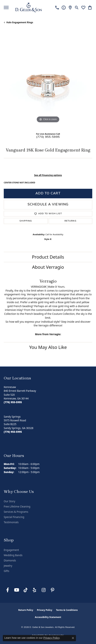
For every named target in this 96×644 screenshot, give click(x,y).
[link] (57, 7)
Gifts (6, 571)
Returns (70, 221)
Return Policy (26, 610)
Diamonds (10, 560)
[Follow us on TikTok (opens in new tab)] (25, 590)
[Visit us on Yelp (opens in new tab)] (34, 590)
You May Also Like (48, 347)
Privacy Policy (45, 610)
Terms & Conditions (67, 610)
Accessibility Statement (48, 617)
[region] (48, 80)
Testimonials (11, 522)
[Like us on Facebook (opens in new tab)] (7, 590)
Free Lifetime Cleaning (17, 507)
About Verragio (48, 267)
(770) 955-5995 (48, 137)
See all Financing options (48, 175)
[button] (77, 7)
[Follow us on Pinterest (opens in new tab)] (52, 590)
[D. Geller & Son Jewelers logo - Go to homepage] (29, 7)
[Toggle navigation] (6, 7)
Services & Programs (16, 512)
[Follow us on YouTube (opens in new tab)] (16, 590)
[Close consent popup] (73, 638)
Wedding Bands (13, 555)
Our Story (9, 501)
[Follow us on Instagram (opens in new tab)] (43, 590)
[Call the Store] (13, 402)
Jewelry (8, 566)
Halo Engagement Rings (20, 22)
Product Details (48, 257)
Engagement (11, 550)
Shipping (26, 221)
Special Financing (14, 517)
